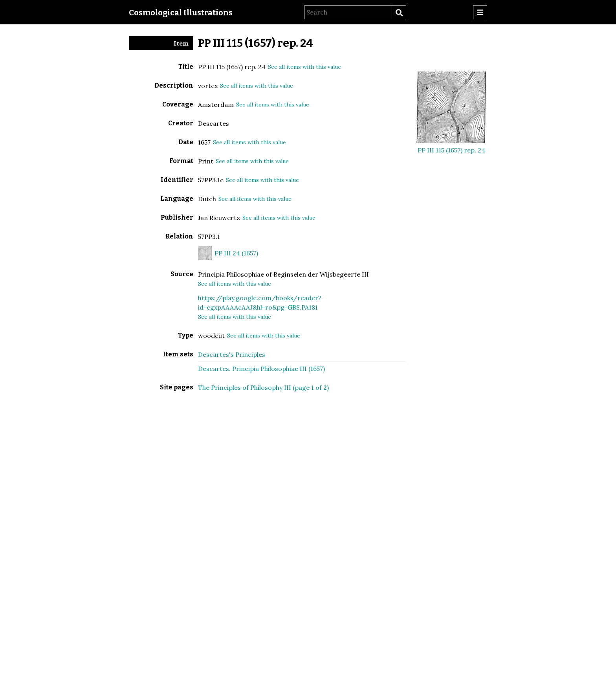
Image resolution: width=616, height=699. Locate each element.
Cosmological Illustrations (181, 13)
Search (399, 13)
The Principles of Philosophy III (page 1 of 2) (263, 387)
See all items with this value (304, 67)
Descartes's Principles (232, 354)
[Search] (348, 12)
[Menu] (480, 12)
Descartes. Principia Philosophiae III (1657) (261, 369)
